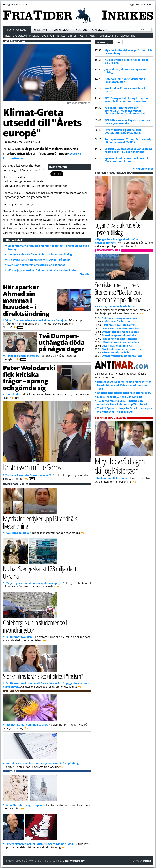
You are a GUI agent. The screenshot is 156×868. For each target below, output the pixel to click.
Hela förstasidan (16, 36)
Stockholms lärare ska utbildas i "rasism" (125, 90)
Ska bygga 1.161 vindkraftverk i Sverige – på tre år (39, 260)
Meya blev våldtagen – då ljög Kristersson (122, 466)
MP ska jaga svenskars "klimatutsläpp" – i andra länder (42, 270)
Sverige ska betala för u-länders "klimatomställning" (40, 254)
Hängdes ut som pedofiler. (22, 356)
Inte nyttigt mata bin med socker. (27, 725)
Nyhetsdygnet (144, 169)
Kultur (81, 30)
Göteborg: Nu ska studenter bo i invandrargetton (125, 80)
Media (93, 36)
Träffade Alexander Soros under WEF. (29, 475)
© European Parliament (77, 103)
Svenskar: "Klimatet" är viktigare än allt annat (36, 265)
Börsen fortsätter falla (116, 352)
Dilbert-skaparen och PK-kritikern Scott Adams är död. (40, 844)
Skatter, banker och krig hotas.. (117, 306)
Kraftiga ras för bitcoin (116, 321)
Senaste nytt (105, 42)
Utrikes (72, 36)
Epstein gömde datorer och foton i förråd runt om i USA (126, 160)
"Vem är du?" (14, 394)
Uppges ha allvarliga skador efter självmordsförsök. (116, 241)
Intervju (34, 36)
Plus (118, 42)
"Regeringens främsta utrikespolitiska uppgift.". (35, 583)
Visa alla (84, 274)
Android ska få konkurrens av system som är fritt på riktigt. (43, 763)
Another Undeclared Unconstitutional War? (124, 393)
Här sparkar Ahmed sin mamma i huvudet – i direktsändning (26, 300)
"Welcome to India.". (18, 533)
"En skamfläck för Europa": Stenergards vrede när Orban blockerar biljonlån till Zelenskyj (125, 111)
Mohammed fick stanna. (112, 478)
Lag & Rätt (48, 36)
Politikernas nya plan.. (19, 637)
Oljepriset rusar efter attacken (121, 328)
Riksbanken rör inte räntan (119, 325)
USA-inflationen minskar (117, 346)
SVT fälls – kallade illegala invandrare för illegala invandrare (128, 122)
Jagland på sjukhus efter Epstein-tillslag (125, 71)
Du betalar (106, 36)
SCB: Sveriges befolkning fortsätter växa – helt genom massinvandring (126, 100)
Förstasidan (17, 30)
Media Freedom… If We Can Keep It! (119, 397)
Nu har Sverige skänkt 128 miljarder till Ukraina (127, 61)
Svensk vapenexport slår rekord (122, 356)
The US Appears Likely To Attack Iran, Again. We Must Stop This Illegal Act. (125, 410)
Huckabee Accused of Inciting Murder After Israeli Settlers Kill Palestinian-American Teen (124, 385)
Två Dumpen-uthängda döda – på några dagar (64, 342)
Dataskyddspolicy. (74, 861)
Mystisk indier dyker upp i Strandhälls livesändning (128, 52)
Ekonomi (40, 30)
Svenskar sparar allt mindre (119, 335)
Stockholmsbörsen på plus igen (121, 349)
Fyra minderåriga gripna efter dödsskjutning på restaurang (123, 131)
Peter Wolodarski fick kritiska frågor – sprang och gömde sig (29, 378)
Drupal (147, 861)
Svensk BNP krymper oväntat (120, 332)
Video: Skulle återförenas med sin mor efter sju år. (37, 320)
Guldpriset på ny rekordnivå (119, 318)
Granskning (128, 36)
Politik (83, 36)
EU (117, 36)
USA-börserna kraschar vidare (120, 342)
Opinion (98, 30)
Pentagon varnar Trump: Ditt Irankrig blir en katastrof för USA (128, 141)
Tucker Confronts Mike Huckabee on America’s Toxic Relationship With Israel (122, 403)
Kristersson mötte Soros (32, 467)
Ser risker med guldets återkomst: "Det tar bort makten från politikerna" (119, 292)
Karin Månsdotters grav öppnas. (25, 805)
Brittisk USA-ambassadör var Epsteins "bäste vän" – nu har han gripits (128, 150)
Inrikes (61, 36)
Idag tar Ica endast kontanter (120, 339)
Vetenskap (61, 30)
